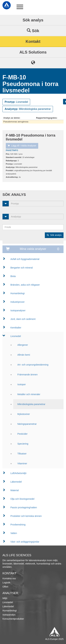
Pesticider (22, 434)
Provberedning (18, 525)
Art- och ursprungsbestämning (33, 365)
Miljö (5, 598)
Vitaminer (22, 463)
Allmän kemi (24, 355)
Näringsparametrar (27, 424)
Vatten (14, 533)
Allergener (23, 345)
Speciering (23, 444)
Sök (33, 31)
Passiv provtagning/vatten (24, 507)
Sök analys (33, 20)
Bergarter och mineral (22, 268)
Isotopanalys (9, 615)
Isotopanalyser (18, 310)
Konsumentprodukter (13, 619)
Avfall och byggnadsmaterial (25, 259)
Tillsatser (22, 454)
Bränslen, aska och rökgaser (25, 285)
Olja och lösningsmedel (22, 499)
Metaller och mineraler (29, 394)
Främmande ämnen (27, 375)
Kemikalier (16, 328)
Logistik (6, 583)
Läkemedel (16, 482)
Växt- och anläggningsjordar (25, 542)
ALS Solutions (33, 52)
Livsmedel (16, 336)
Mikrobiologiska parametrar (31, 404)
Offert (5, 587)
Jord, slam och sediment (23, 319)
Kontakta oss (9, 578)
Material (15, 490)
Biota (13, 276)
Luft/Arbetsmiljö (18, 473)
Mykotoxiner (24, 414)
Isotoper (22, 384)
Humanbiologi (18, 293)
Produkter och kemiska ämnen (26, 516)
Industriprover (18, 302)
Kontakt (33, 41)
